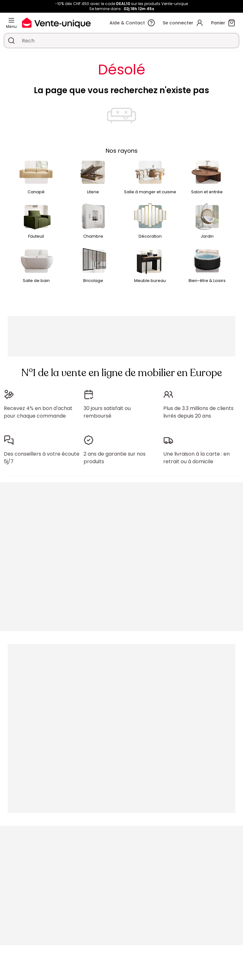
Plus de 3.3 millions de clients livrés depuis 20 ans (198, 412)
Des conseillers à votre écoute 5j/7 (42, 458)
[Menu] (11, 20)
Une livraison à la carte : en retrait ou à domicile (196, 458)
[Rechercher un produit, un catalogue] (11, 41)
